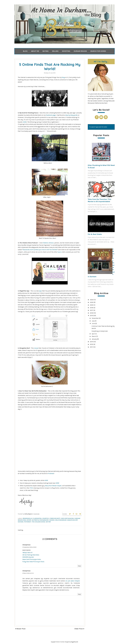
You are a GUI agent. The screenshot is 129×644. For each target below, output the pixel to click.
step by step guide (71, 115)
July (93, 321)
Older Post (79, 629)
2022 (92, 302)
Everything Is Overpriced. (100, 331)
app (41, 291)
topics (60, 252)
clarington (37, 518)
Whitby (48, 522)
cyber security (55, 518)
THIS (31, 488)
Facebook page (51, 115)
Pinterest (51, 473)
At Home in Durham (60, 642)
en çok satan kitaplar (73, 581)
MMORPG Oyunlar (28, 557)
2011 (91, 347)
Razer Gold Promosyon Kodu (32, 559)
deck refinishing (67, 518)
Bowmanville (28, 518)
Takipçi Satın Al (27, 553)
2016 (92, 313)
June (93, 323)
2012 (92, 344)
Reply (79, 566)
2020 (92, 305)
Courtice (46, 518)
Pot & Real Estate (95, 234)
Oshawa (21, 522)
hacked (52, 520)
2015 (92, 316)
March (94, 336)
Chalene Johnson (48, 243)
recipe (36, 348)
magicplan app (72, 520)
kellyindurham (61, 520)
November (95, 318)
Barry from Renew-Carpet (53, 486)
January (94, 339)
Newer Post (21, 629)
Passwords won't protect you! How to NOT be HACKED (40, 250)
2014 (92, 342)
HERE (25, 122)
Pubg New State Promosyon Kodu (33, 562)
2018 (92, 308)
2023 (92, 300)
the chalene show (38, 522)
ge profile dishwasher (40, 520)
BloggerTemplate (74, 642)
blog (63, 77)
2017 (92, 310)
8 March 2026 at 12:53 (28, 573)
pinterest (28, 522)
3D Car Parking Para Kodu (31, 555)
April (93, 334)
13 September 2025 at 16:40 (29, 547)
